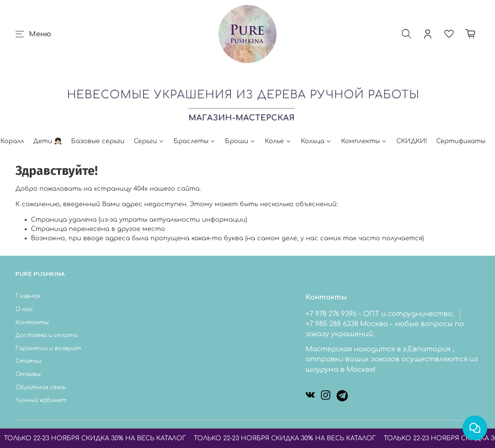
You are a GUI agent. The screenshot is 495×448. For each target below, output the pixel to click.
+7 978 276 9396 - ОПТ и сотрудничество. (380, 314)
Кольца (316, 141)
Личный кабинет (41, 400)
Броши (240, 141)
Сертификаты (461, 141)
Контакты (32, 322)
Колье (278, 141)
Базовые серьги (98, 141)
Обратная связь (41, 387)
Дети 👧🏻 (48, 141)
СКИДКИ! (412, 141)
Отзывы (28, 374)
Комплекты (364, 141)
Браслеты (195, 141)
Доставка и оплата (47, 335)
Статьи (28, 361)
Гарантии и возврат (48, 348)
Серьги (149, 141)
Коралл (12, 141)
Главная (28, 296)
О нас (24, 309)
